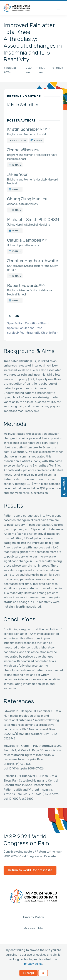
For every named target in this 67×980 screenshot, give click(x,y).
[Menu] (59, 8)
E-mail (39, 140)
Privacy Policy (33, 917)
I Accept (29, 973)
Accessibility (33, 928)
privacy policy (33, 964)
